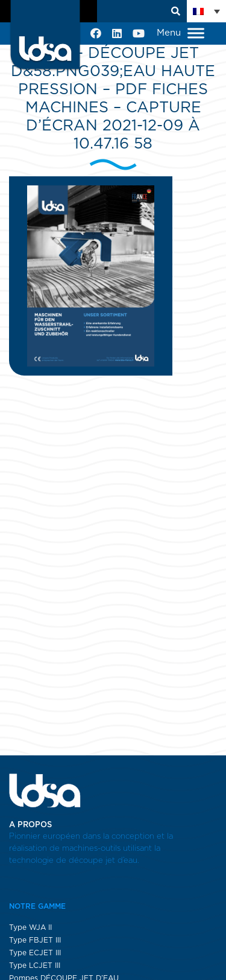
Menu (180, 34)
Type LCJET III (35, 966)
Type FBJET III (35, 940)
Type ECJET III (35, 953)
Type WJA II (30, 927)
